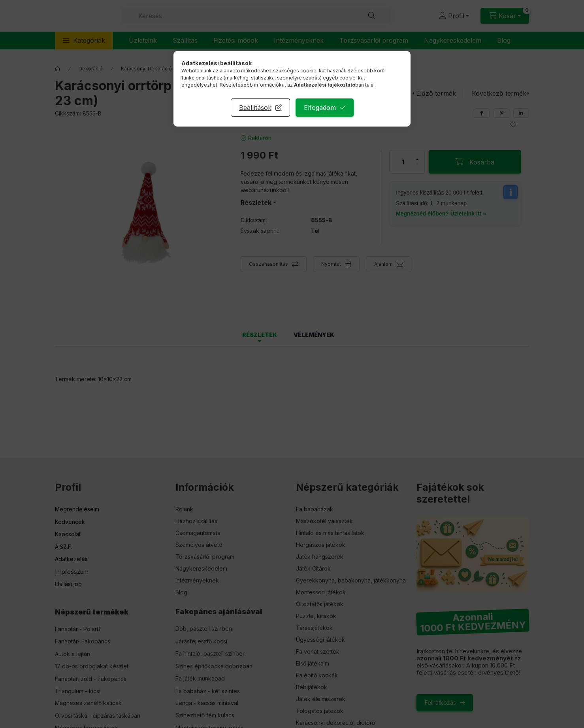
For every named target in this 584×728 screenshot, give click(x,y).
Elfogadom (320, 108)
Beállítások (255, 108)
